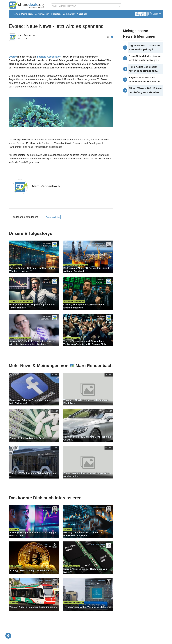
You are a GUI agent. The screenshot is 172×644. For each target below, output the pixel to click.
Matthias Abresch (98, 243)
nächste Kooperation (49, 57)
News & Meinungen (23, 14)
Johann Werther (44, 508)
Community (69, 14)
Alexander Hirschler (43, 581)
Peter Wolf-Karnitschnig (95, 544)
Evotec (13, 57)
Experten (56, 14)
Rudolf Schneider (44, 544)
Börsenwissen (42, 14)
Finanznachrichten (53, 217)
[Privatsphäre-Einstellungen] (8, 636)
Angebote (82, 14)
